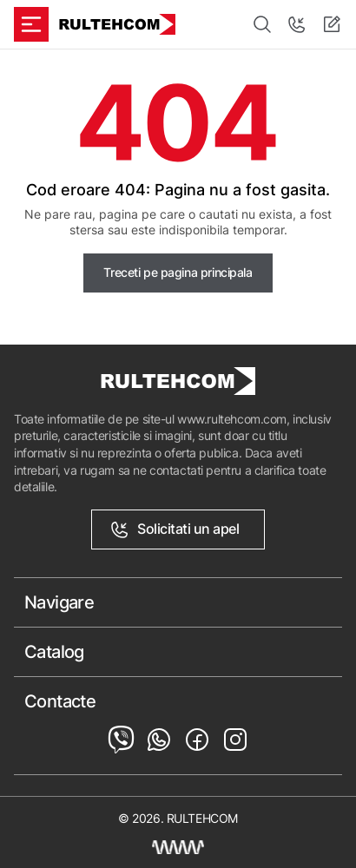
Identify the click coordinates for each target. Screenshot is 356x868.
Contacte (60, 701)
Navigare (59, 602)
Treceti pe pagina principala (178, 272)
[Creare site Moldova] (178, 847)
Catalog (54, 652)
